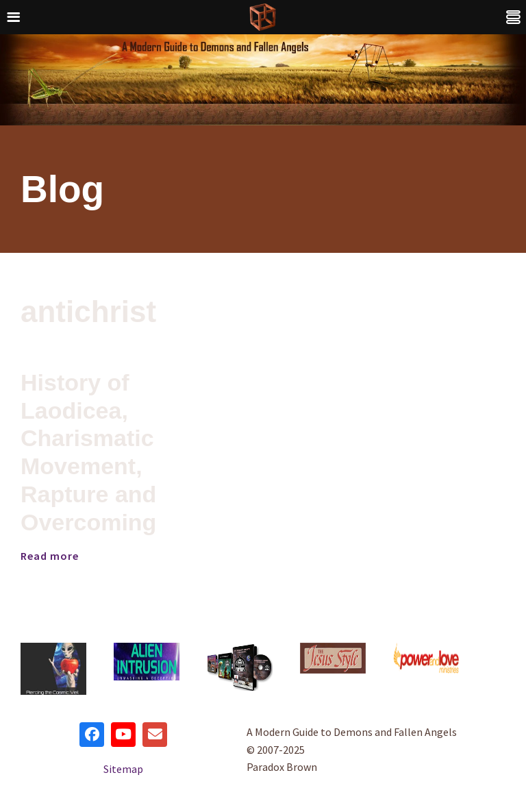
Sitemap (123, 769)
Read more (50, 556)
